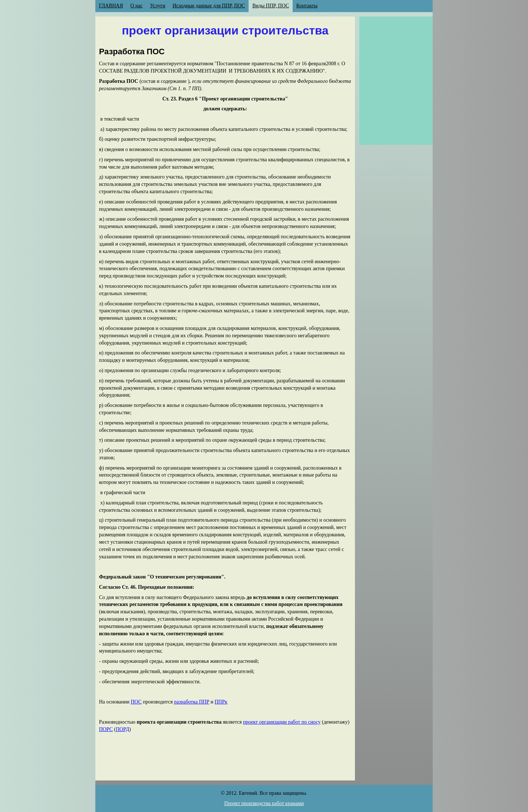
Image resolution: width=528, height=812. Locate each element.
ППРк (221, 702)
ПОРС (106, 729)
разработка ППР (191, 702)
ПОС (136, 702)
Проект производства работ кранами (264, 803)
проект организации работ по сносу (282, 722)
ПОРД (123, 729)
